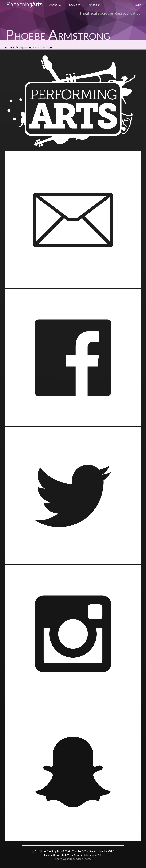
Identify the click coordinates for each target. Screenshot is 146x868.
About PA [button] (56, 5)
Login (138, 5)
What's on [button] (96, 5)
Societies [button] (76, 5)
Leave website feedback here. (73, 859)
